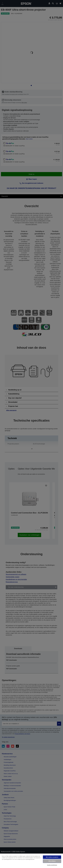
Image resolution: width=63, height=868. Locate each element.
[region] (31, 861)
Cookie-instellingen (52, 865)
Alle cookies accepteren (52, 857)
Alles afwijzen (52, 861)
